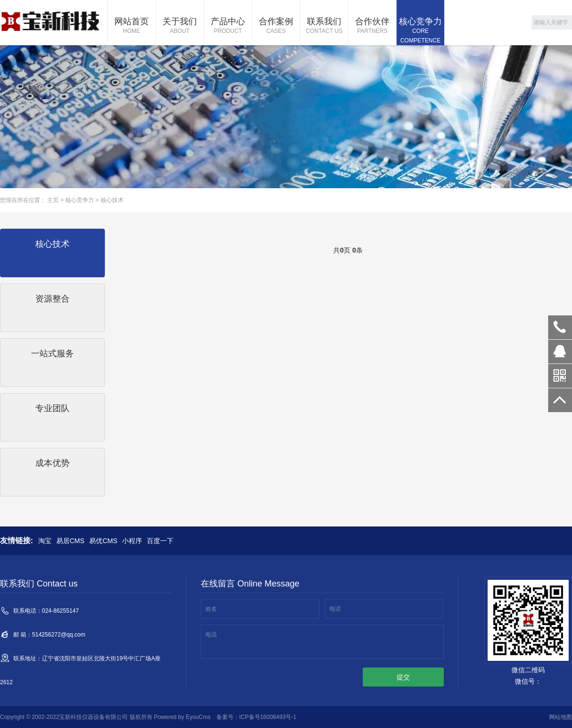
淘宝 (45, 541)
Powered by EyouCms (182, 717)
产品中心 (228, 26)
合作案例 (276, 26)
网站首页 (132, 26)
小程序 (132, 541)
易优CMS (103, 541)
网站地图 (561, 717)
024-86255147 (560, 327)
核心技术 (112, 200)
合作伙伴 (372, 26)
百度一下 (160, 541)
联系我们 (324, 26)
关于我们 (180, 26)
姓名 (211, 609)
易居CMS (70, 541)
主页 (53, 200)
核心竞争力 (420, 31)
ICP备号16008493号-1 (268, 717)
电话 (335, 609)
